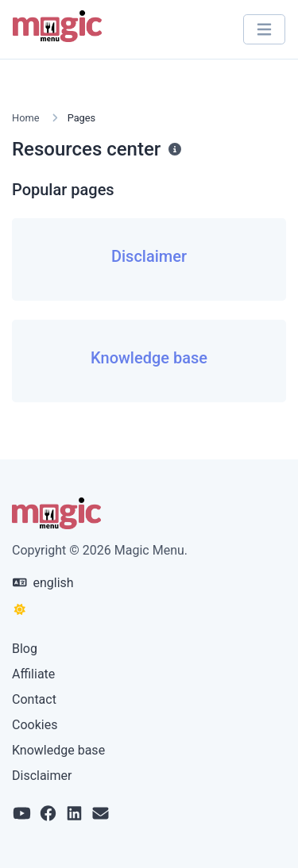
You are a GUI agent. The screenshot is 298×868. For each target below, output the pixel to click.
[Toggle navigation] (264, 30)
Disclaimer (42, 776)
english (43, 583)
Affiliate (33, 674)
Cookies (35, 725)
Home (25, 118)
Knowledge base (58, 750)
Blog (25, 649)
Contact (34, 699)
